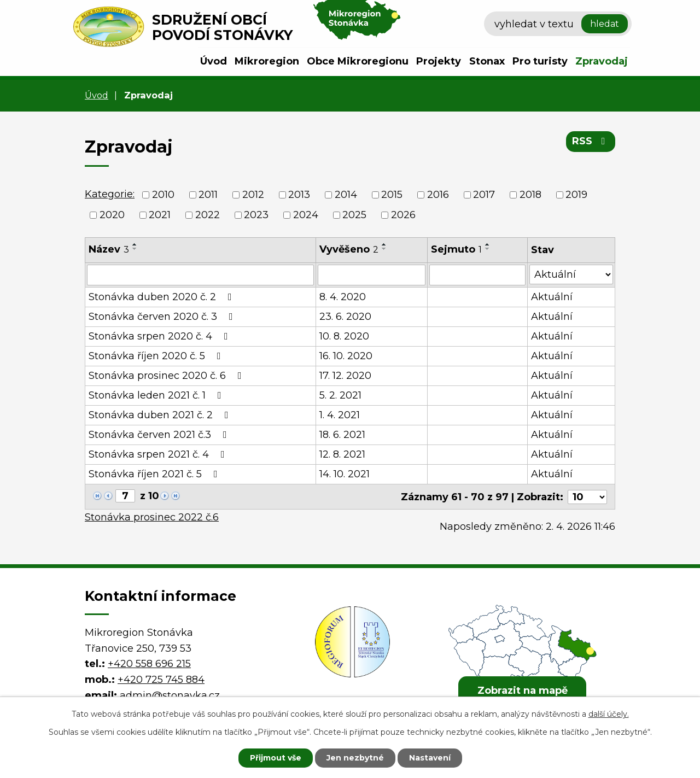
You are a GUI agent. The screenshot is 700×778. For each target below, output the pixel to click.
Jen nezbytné (355, 758)
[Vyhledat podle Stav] (571, 274)
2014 (346, 195)
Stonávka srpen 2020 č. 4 (161, 336)
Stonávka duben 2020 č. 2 (162, 297)
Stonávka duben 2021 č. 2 (161, 415)
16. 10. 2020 (346, 356)
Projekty (439, 61)
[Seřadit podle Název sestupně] (135, 249)
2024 (306, 215)
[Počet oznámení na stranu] (587, 496)
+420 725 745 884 (161, 679)
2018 (530, 195)
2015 (392, 195)
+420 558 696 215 (149, 663)
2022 (208, 215)
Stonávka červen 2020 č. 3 (163, 317)
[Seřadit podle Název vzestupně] (135, 244)
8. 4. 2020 (343, 297)
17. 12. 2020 (345, 376)
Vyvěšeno (349, 249)
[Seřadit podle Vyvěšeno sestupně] (384, 249)
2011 (208, 195)
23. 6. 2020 (345, 317)
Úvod (214, 61)
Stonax (487, 61)
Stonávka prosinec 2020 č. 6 (167, 376)
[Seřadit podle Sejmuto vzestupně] (488, 244)
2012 (253, 195)
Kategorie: (110, 194)
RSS (591, 141)
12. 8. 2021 (342, 454)
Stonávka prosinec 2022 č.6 (152, 517)
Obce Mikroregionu (358, 61)
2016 (438, 195)
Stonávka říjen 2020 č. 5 (157, 356)
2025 (354, 215)
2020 (112, 215)
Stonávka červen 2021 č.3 (160, 435)
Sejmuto (456, 249)
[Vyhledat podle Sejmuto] (477, 275)
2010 (163, 195)
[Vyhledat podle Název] (200, 275)
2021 (160, 215)
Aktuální (552, 297)
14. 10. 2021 (345, 474)
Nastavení (430, 758)
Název (109, 249)
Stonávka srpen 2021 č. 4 (159, 454)
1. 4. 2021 (340, 415)
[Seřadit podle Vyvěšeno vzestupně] (384, 244)
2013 (299, 195)
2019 (576, 195)
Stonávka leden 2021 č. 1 (157, 395)
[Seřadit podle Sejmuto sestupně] (488, 249)
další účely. (609, 714)
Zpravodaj (602, 61)
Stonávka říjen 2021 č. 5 (155, 474)
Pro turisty (540, 61)
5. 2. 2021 (340, 395)
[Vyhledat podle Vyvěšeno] (372, 275)
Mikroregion (267, 61)
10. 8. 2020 (344, 336)
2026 (403, 215)
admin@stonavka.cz (170, 695)
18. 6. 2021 (342, 435)
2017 (484, 195)
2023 (256, 215)
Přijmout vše (276, 758)
